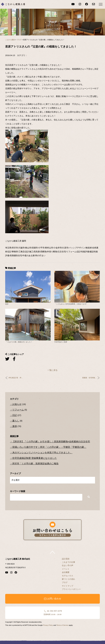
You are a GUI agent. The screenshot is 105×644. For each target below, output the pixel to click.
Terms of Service (62, 625)
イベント (66, 569)
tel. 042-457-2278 (52, 613)
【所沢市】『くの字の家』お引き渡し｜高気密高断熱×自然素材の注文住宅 (51, 442)
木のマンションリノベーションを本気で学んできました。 (42, 453)
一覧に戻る (52, 370)
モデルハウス (68, 576)
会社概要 (66, 572)
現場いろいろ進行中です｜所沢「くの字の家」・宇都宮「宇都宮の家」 (49, 447)
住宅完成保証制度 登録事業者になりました (35, 458)
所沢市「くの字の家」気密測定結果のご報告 (35, 464)
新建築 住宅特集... (89, 378)
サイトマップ (68, 586)
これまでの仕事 (68, 562)
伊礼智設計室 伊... (16, 378)
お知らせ (17, 404)
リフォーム (18, 410)
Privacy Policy (48, 625)
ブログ (65, 582)
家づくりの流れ (68, 579)
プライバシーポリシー (71, 589)
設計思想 (66, 559)
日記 (15, 415)
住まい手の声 (68, 565)
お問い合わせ (52, 599)
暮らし (16, 421)
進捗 (15, 426)
